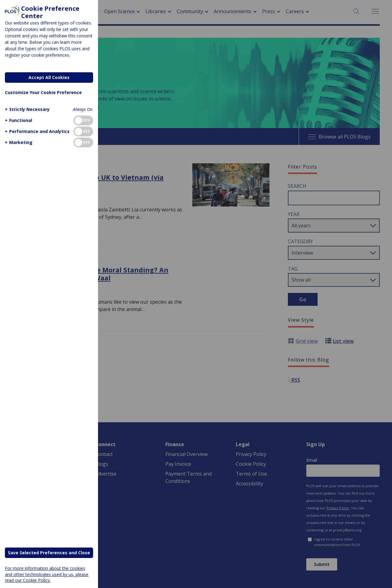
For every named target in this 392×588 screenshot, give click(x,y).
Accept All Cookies (49, 77)
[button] (26, 109)
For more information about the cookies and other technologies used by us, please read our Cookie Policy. (47, 574)
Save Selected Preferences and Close (49, 553)
